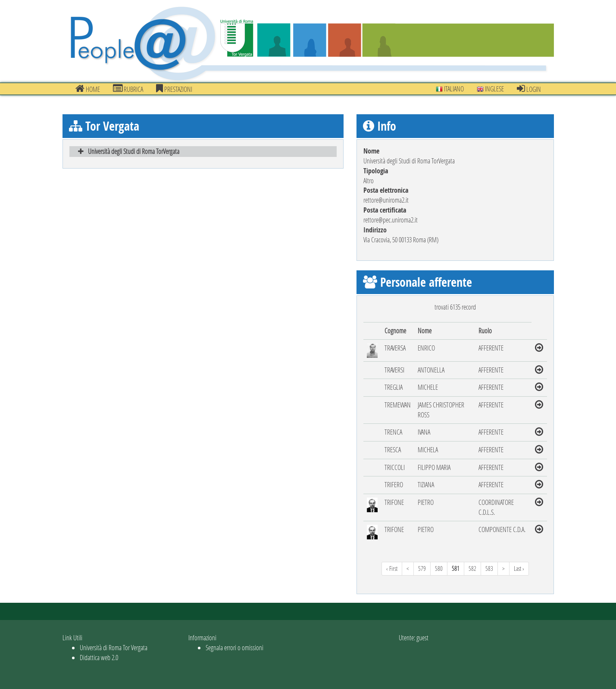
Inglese (490, 89)
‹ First (392, 568)
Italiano (450, 89)
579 (422, 568)
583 (489, 568)
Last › (519, 568)
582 (472, 568)
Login (529, 89)
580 (439, 568)
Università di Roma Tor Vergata (114, 647)
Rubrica (128, 89)
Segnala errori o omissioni (235, 647)
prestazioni (174, 89)
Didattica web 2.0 (99, 657)
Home (88, 89)
